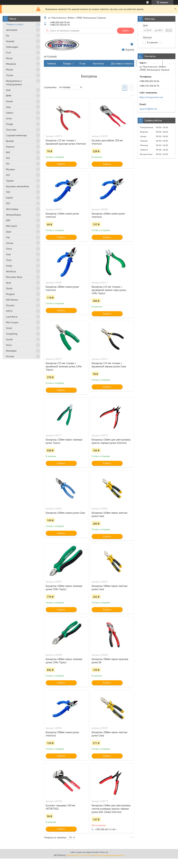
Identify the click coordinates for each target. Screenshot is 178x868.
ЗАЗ (8, 175)
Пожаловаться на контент (79, 855)
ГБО (8, 203)
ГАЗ (8, 164)
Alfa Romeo (12, 300)
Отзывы (170, 63)
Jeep (8, 107)
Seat (8, 254)
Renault (10, 141)
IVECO (9, 311)
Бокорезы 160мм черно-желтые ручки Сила (110, 514)
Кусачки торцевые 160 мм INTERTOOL (60, 807)
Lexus (9, 118)
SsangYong (12, 334)
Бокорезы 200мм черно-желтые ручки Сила (110, 734)
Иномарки (11, 351)
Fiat (8, 237)
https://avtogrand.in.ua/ (151, 97)
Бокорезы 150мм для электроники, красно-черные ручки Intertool (111, 441)
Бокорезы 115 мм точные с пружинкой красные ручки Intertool (66, 142)
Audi (8, 90)
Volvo (9, 345)
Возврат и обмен (149, 63)
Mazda (9, 70)
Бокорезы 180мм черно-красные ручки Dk (110, 661)
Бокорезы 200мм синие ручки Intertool (62, 734)
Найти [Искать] (126, 31)
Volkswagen (12, 47)
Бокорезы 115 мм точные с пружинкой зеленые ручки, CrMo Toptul (64, 366)
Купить (61, 164)
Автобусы (11, 271)
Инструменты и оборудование (14, 83)
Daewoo (10, 147)
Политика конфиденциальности (109, 855)
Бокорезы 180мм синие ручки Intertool (62, 288)
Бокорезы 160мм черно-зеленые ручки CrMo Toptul (64, 588)
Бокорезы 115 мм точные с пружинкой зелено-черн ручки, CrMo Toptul (109, 290)
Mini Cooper (12, 322)
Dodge (10, 124)
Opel (9, 232)
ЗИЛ (8, 220)
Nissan (9, 58)
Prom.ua (104, 852)
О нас (83, 63)
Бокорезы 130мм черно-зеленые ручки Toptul (64, 441)
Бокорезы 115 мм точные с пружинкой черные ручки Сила (109, 365)
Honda (9, 101)
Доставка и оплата (122, 63)
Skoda (9, 288)
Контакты (98, 63)
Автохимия (12, 30)
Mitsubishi (11, 64)
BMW (9, 96)
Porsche (10, 356)
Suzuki (9, 339)
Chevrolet (11, 130)
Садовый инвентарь (16, 135)
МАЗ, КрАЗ (11, 226)
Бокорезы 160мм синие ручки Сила (65, 513)
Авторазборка (13, 215)
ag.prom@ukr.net (148, 109)
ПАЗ (8, 192)
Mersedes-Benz (14, 277)
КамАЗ (9, 198)
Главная (52, 63)
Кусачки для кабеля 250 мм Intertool (107, 142)
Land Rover (12, 317)
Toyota (10, 75)
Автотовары (12, 209)
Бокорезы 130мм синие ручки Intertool (62, 215)
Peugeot (10, 294)
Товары (67, 63)
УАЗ (8, 158)
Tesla (9, 260)
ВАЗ (8, 152)
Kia (8, 36)
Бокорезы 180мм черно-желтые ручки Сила (110, 588)
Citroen (10, 243)
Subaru (10, 113)
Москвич (10, 169)
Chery (9, 249)
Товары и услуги (15, 24)
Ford (8, 53)
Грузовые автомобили (18, 186)
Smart (9, 328)
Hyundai (10, 41)
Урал (9, 283)
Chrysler (10, 305)
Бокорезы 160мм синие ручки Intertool (108, 215)
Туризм (10, 181)
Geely (9, 266)
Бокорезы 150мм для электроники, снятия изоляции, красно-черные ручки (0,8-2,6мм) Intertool (111, 809)
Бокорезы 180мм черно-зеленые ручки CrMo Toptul (64, 661)
